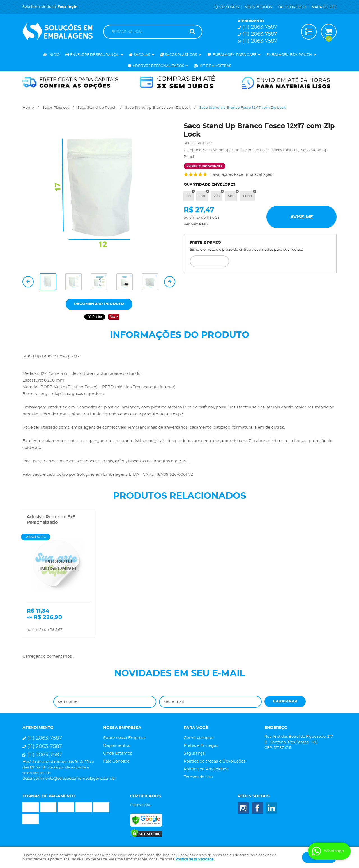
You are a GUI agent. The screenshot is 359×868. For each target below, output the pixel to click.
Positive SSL (141, 805)
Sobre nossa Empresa (124, 738)
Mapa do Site (324, 7)
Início (54, 55)
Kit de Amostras (215, 66)
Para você (196, 728)
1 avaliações (221, 175)
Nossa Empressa (122, 728)
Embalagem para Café (234, 55)
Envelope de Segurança (95, 55)
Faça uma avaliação (253, 175)
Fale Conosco (292, 7)
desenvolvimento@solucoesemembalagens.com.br (69, 779)
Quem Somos (226, 7)
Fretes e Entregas (201, 746)
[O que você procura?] (192, 32)
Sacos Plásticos (181, 55)
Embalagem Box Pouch (289, 55)
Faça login (67, 7)
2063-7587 (260, 27)
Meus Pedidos (258, 7)
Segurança (194, 754)
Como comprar (199, 738)
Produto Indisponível (59, 565)
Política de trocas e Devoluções (215, 761)
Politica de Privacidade (206, 769)
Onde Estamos (118, 754)
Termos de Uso (198, 777)
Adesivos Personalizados (158, 66)
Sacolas (142, 55)
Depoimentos (117, 746)
